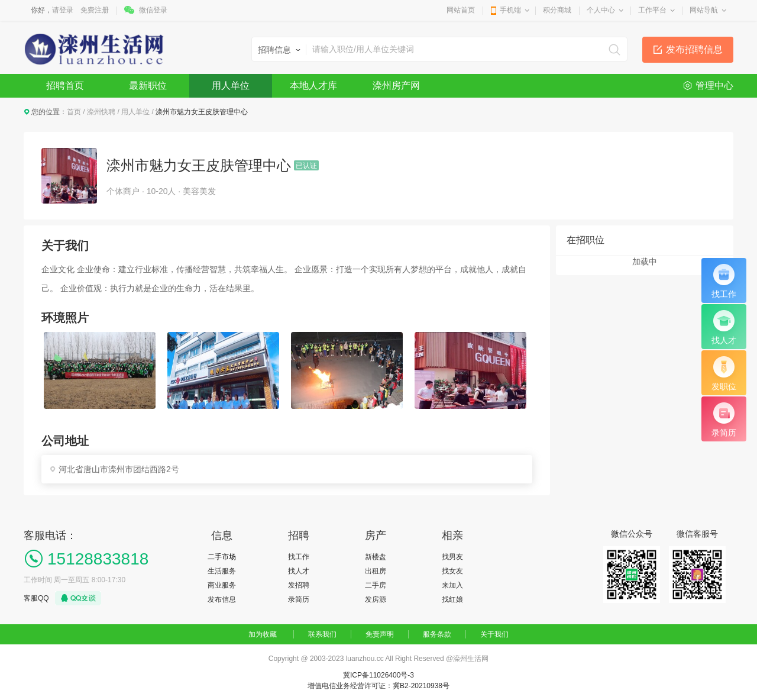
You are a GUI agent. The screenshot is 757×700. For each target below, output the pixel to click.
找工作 (299, 557)
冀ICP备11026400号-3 (378, 675)
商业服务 (222, 585)
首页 (74, 112)
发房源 (376, 599)
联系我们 (322, 634)
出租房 (376, 571)
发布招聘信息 (694, 49)
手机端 (510, 10)
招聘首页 (65, 86)
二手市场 (222, 557)
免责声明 (380, 634)
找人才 (299, 571)
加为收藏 (263, 634)
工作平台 (652, 10)
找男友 (452, 557)
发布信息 (222, 599)
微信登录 (153, 10)
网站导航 (704, 10)
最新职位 (148, 86)
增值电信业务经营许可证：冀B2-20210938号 (378, 686)
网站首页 (461, 10)
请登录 (63, 10)
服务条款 (437, 634)
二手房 (376, 585)
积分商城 (557, 10)
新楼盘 (376, 557)
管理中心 (714, 86)
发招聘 (299, 585)
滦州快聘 (101, 112)
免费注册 (95, 10)
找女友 (452, 571)
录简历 (299, 599)
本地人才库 (313, 86)
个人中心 (601, 10)
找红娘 (452, 599)
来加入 (452, 585)
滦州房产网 (396, 86)
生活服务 (222, 571)
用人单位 (231, 86)
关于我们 (494, 634)
